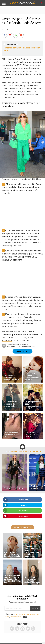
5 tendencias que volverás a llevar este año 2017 (23, 451)
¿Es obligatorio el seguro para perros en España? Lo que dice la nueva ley (13, 579)
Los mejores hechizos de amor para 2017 (32, 434)
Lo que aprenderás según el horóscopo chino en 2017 (33, 405)
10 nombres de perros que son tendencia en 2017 (11, 378)
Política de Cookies (16, 617)
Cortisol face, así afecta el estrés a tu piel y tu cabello (12, 554)
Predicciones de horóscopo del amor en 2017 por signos (11, 405)
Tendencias (7, 341)
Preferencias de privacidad (22, 614)
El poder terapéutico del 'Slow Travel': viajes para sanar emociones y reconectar (32, 551)
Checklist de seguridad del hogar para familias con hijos (32, 580)
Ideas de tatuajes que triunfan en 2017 (11, 434)
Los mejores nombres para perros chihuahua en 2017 (32, 377)
